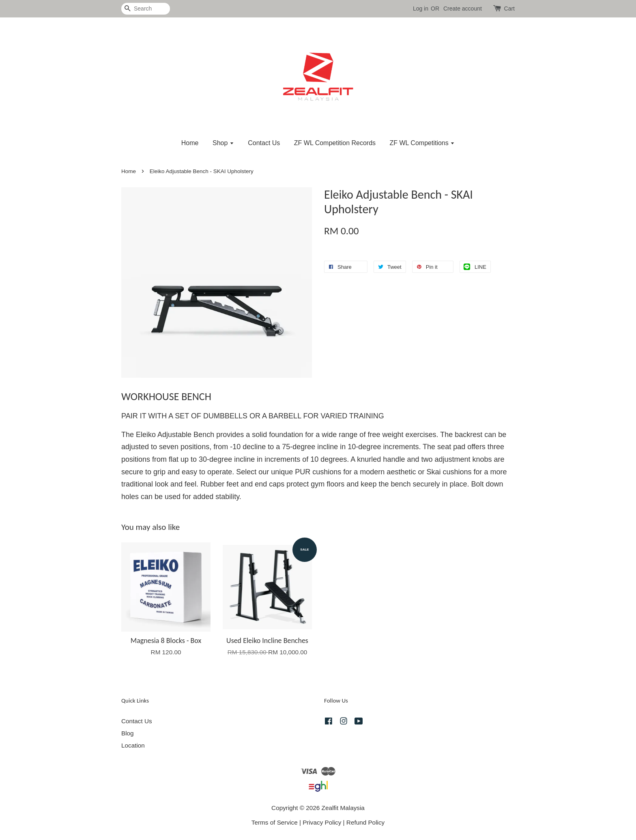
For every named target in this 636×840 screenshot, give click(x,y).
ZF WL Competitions (422, 143)
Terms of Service (275, 822)
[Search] (146, 9)
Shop (223, 143)
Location (133, 745)
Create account (463, 9)
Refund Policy (365, 822)
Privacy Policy (322, 822)
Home (190, 143)
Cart (509, 9)
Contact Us (264, 143)
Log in (421, 9)
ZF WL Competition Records (335, 143)
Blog (128, 733)
